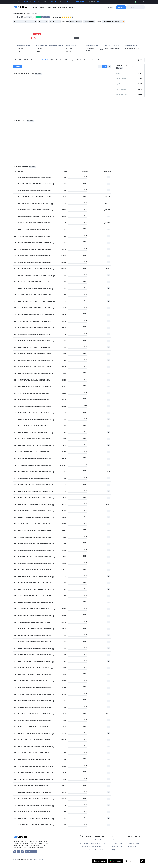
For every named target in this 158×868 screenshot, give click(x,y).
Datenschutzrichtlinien (87, 847)
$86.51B (65, 2)
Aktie (140, 60)
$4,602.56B (53, 2)
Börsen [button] (42, 7)
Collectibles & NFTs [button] (89, 22)
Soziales (87, 60)
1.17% (37, 34)
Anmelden (111, 7)
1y (109, 66)
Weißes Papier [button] (55, 22)
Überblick (18, 60)
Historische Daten (56, 60)
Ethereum (18, 66)
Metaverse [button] (79, 22)
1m (105, 66)
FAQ (114, 850)
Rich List (45, 60)
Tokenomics (35, 60)
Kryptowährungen (18, 13)
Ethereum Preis (100, 843)
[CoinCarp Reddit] (22, 852)
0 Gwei (100, 2)
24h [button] (77, 38)
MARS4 (28, 13)
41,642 (26, 2)
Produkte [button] (72, 7)
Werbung (115, 840)
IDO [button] (55, 7)
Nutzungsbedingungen (87, 843)
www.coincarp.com (25, 860)
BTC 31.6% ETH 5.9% (82, 2)
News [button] (49, 7)
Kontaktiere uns (117, 847)
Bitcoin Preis (99, 840)
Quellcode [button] (43, 22)
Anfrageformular (117, 843)
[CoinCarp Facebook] (18, 852)
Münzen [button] (35, 7)
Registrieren (121, 7)
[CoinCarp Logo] (21, 7)
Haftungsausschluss (86, 850)
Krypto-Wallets (98, 60)
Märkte (26, 60)
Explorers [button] (32, 22)
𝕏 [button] (42, 17)
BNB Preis (98, 847)
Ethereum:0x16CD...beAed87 (112, 22)
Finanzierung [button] (63, 7)
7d (100, 66)
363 (35, 2)
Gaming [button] (72, 22)
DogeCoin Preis (100, 850)
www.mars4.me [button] (20, 22)
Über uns (83, 840)
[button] (129, 2)
